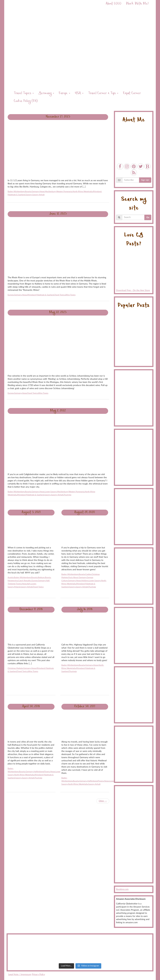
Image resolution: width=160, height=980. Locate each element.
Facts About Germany (77, 577)
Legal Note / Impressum (20, 975)
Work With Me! (137, 4)
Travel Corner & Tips (103, 94)
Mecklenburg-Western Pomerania (59, 191)
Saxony (29, 195)
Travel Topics (24, 94)
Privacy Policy (38, 975)
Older (103, 801)
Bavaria (28, 191)
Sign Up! (145, 180)
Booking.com (122, 889)
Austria (11, 577)
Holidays (85, 581)
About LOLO (114, 4)
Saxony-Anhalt (38, 195)
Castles (88, 574)
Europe (64, 94)
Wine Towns (70, 295)
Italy (29, 584)
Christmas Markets (15, 668)
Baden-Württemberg (16, 191)
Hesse (42, 191)
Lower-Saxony (51, 492)
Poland (17, 587)
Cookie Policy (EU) (26, 101)
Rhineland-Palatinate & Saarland (41, 295)
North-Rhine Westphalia (83, 191)
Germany (46, 94)
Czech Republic (25, 581)
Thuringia (67, 495)
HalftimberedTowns (42, 772)
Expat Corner (132, 94)
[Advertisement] (134, 834)
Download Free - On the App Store (134, 271)
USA (79, 94)
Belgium (41, 577)
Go (148, 217)
